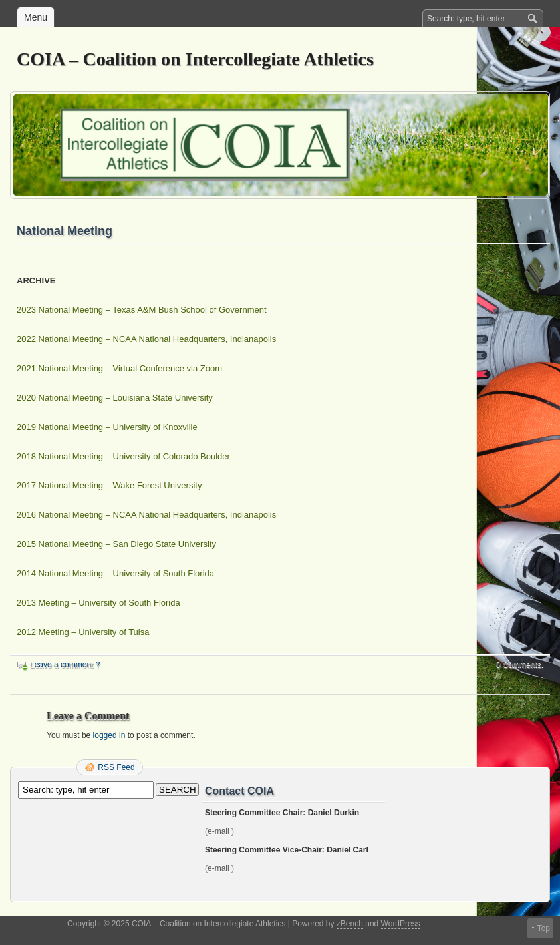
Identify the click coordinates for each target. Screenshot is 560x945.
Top (544, 928)
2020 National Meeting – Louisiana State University (115, 398)
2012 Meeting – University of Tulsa (83, 632)
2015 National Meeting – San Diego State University (116, 544)
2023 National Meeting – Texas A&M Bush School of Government (142, 310)
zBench (350, 924)
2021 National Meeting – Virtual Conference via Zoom (119, 368)
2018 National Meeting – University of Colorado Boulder (123, 456)
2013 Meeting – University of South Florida (98, 603)
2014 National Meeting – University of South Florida (115, 573)
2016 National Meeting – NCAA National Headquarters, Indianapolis (146, 515)
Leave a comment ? (65, 665)
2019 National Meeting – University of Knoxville (107, 427)
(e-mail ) (219, 831)
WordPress (401, 924)
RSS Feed (116, 767)
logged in (109, 735)
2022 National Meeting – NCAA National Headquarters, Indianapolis (146, 339)
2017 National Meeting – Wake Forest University (109, 485)
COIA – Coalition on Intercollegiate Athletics (195, 59)
